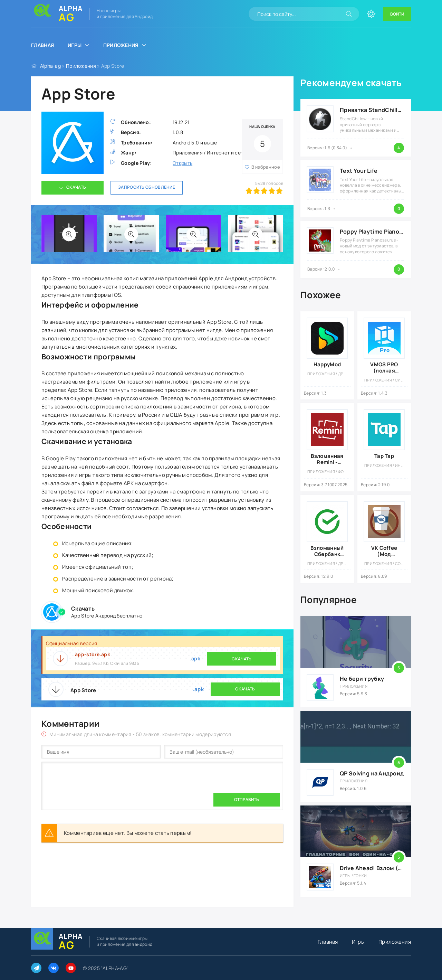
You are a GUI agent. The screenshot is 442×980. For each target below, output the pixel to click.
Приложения (121, 45)
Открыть (182, 163)
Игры (75, 45)
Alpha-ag (50, 66)
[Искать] (349, 14)
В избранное (266, 167)
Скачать (76, 187)
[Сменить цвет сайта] (371, 14)
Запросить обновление (147, 187)
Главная (42, 45)
